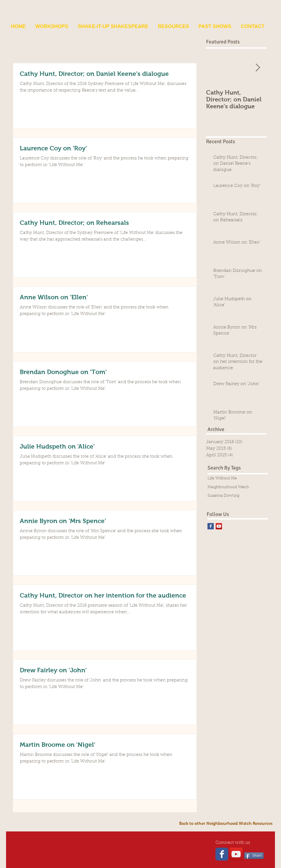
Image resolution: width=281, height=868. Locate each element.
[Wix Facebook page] (222, 854)
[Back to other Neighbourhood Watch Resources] (226, 823)
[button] (52, 26)
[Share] (254, 856)
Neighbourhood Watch (228, 487)
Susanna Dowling (223, 496)
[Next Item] (258, 68)
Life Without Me (222, 479)
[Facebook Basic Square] (211, 526)
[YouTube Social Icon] (219, 526)
